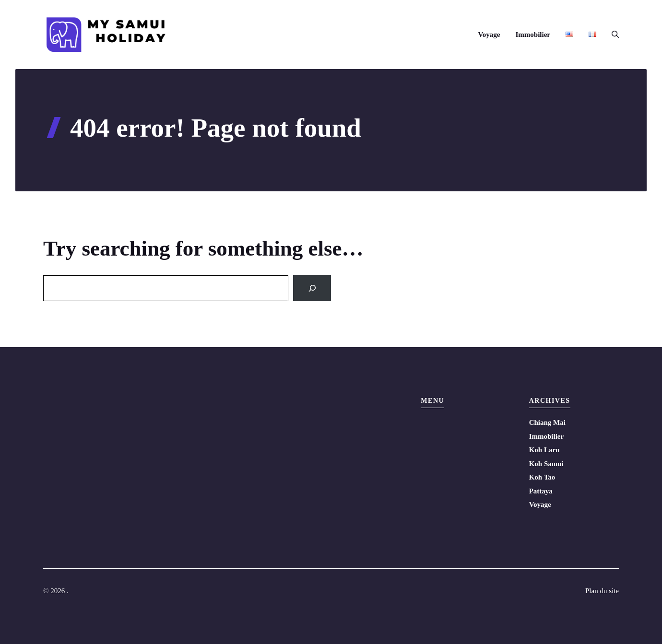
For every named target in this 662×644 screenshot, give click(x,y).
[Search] (312, 288)
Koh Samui (546, 464)
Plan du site (602, 591)
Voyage (489, 35)
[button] (611, 35)
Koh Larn (544, 450)
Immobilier (533, 35)
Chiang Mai (547, 422)
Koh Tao (542, 477)
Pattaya (541, 491)
